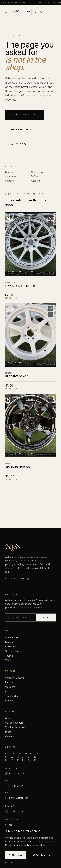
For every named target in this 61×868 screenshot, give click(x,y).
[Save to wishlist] (51, 218)
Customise (11, 863)
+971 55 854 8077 (14, 786)
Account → (37, 181)
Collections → (38, 172)
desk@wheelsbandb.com (17, 798)
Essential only (42, 855)
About (8, 718)
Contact (9, 701)
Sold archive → (21, 129)
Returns (9, 682)
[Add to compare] (51, 224)
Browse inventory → (25, 115)
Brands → (10, 172)
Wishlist (9, 660)
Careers (10, 736)
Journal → (11, 176)
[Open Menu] (6, 12)
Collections (11, 647)
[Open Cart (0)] (43, 12)
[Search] (22, 12)
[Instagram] (7, 812)
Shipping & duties (15, 678)
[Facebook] (14, 812)
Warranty (10, 687)
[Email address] (21, 618)
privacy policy (23, 845)
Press (8, 732)
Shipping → (11, 181)
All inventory (12, 637)
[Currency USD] (29, 12)
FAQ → (35, 176)
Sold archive (12, 651)
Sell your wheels (14, 723)
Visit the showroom (15, 727)
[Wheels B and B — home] (15, 12)
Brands (9, 642)
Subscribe (46, 617)
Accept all (16, 855)
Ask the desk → (21, 144)
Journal (9, 656)
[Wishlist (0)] (35, 12)
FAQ (7, 691)
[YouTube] (21, 812)
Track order (12, 696)
